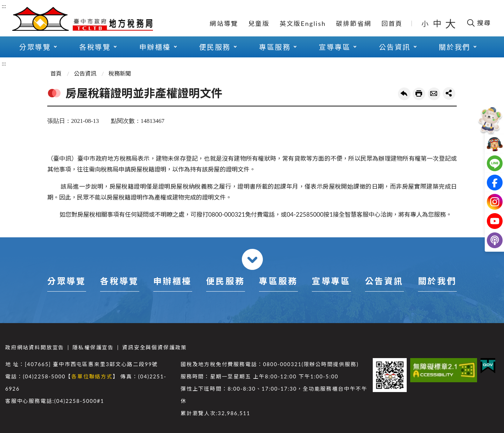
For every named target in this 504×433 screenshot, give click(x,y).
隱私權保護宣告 (93, 347)
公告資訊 (395, 47)
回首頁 (392, 23)
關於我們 (455, 47)
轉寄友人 (434, 94)
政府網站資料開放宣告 (35, 347)
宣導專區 (335, 47)
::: (4, 6)
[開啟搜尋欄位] (479, 23)
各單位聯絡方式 (92, 376)
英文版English (303, 23)
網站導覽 (224, 23)
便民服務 (215, 47)
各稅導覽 (95, 47)
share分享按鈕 (449, 93)
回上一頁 (404, 94)
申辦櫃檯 (155, 47)
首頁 (56, 73)
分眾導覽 (35, 47)
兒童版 (259, 23)
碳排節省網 (354, 23)
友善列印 (419, 94)
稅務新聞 (120, 73)
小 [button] (425, 23)
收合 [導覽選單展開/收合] (252, 259)
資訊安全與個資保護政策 (155, 347)
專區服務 (275, 47)
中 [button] (438, 23)
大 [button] (450, 23)
